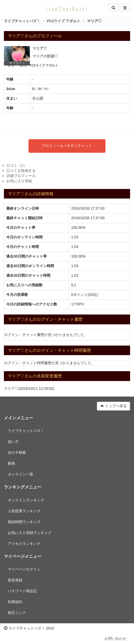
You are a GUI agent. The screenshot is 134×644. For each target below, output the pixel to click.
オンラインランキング (26, 500)
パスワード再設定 (22, 591)
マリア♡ (40, 48)
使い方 (13, 442)
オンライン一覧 (21, 474)
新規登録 (15, 580)
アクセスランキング (24, 544)
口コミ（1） (17, 165)
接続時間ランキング (24, 522)
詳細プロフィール (21, 176)
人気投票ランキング (24, 511)
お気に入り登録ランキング (30, 533)
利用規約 (15, 602)
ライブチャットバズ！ (22, 21)
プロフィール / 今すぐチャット (67, 146)
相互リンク (17, 613)
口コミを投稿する (21, 171)
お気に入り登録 (19, 181)
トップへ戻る (113, 406)
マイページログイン (24, 569)
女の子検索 (17, 452)
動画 (11, 463)
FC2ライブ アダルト (64, 21)
